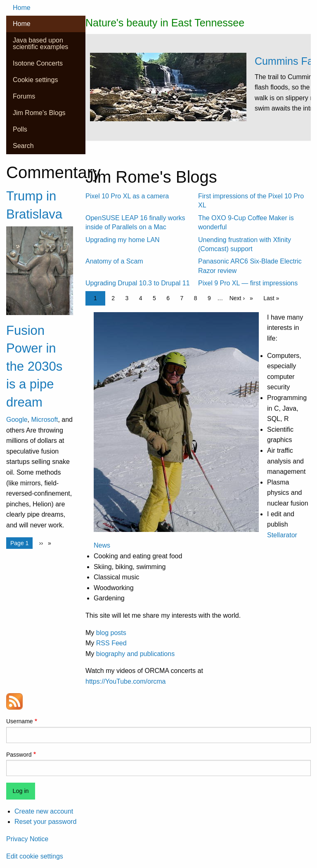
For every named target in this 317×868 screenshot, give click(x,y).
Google (17, 420)
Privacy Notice (27, 839)
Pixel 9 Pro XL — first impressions (248, 283)
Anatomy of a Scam (114, 261)
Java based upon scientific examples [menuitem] (40, 44)
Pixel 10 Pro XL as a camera (127, 196)
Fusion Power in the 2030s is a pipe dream (34, 366)
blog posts (111, 633)
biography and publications (135, 654)
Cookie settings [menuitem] (35, 80)
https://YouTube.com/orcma (125, 681)
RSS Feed (111, 643)
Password (19, 755)
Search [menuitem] (23, 146)
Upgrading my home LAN (123, 240)
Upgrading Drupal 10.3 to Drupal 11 (138, 283)
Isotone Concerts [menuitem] (38, 63)
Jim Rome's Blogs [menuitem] (39, 113)
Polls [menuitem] (20, 129)
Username (20, 721)
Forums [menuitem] (24, 96)
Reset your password (45, 822)
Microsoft (44, 420)
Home (22, 8)
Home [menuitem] (22, 24)
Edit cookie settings (35, 856)
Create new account (44, 811)
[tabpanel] (198, 99)
